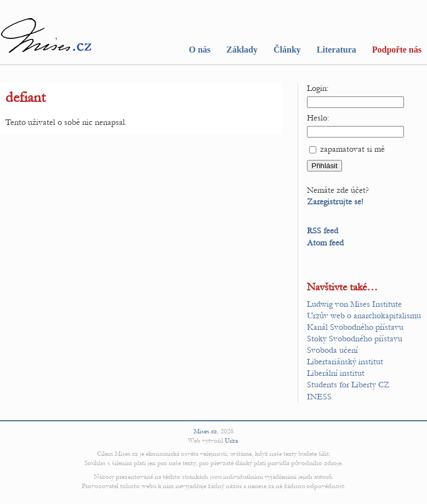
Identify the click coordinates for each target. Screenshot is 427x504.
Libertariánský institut (345, 362)
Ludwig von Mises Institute (354, 304)
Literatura (337, 50)
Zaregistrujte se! (335, 202)
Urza (231, 440)
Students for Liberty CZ (348, 385)
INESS (319, 397)
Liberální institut (336, 373)
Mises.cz (205, 431)
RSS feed (323, 231)
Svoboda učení (332, 350)
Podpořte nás (397, 50)
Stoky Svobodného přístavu (355, 339)
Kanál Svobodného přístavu (355, 327)
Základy (242, 50)
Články (287, 50)
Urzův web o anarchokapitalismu (364, 316)
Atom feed (325, 243)
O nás (200, 50)
